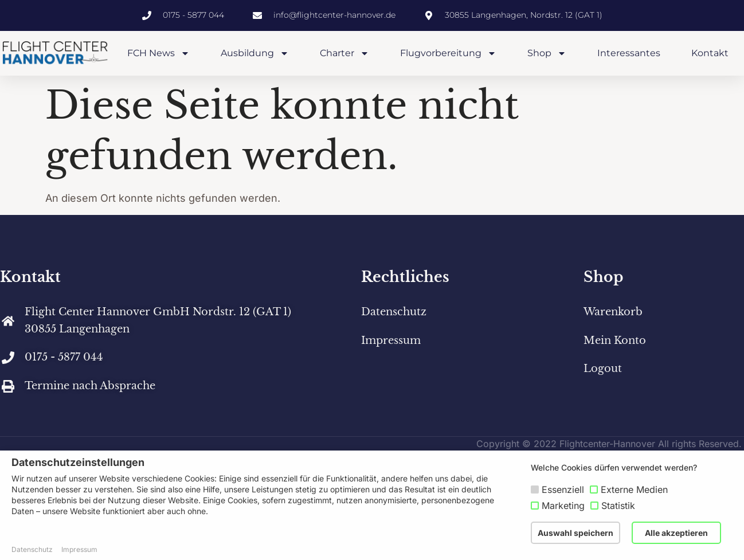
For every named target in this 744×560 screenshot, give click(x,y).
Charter (344, 53)
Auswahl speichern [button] (575, 533)
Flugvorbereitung (448, 53)
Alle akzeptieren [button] (676, 533)
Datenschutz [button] (32, 549)
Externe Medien (634, 489)
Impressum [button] (79, 549)
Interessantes (629, 53)
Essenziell (563, 489)
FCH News (158, 53)
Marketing (563, 506)
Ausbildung (255, 53)
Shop (547, 53)
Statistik (618, 506)
